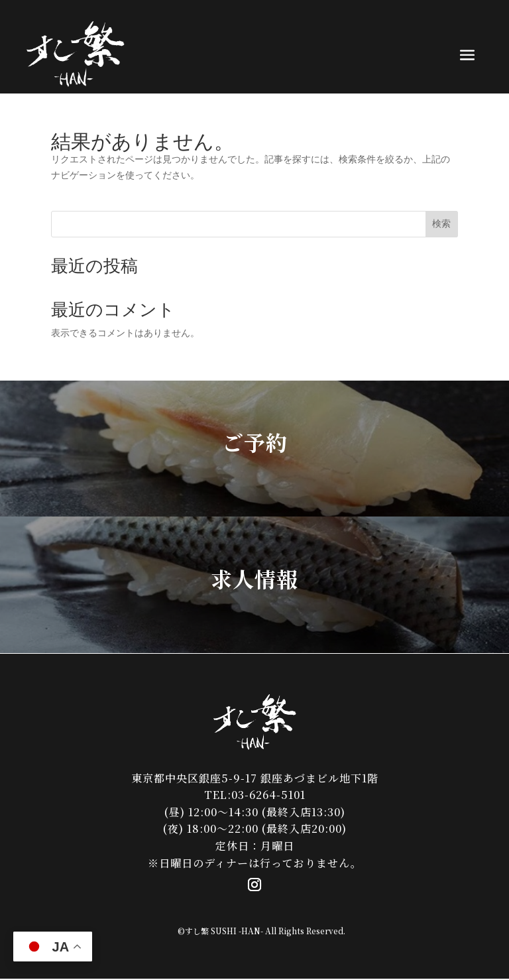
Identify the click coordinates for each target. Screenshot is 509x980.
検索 (441, 223)
